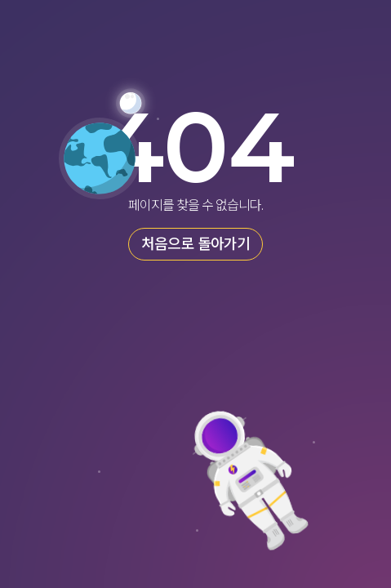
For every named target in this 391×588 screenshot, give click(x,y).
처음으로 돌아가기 (195, 244)
